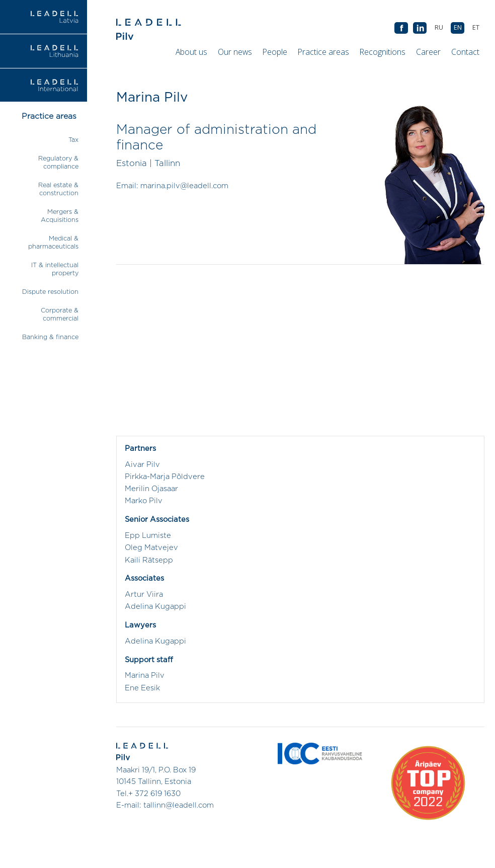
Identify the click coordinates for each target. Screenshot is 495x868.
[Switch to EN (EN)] (458, 28)
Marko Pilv (144, 501)
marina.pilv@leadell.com (184, 186)
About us (191, 52)
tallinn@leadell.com (179, 805)
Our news (235, 52)
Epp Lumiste (148, 536)
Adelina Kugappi (155, 607)
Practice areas (323, 52)
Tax (73, 140)
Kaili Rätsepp (149, 560)
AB (420, 28)
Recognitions (383, 52)
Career (428, 52)
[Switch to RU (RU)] (439, 28)
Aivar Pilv (142, 465)
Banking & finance (50, 337)
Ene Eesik (142, 688)
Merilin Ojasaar (151, 489)
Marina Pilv (145, 676)
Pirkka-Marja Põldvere (165, 477)
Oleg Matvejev (151, 548)
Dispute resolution (50, 292)
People (275, 52)
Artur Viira (144, 595)
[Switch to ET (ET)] (476, 28)
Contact (465, 52)
